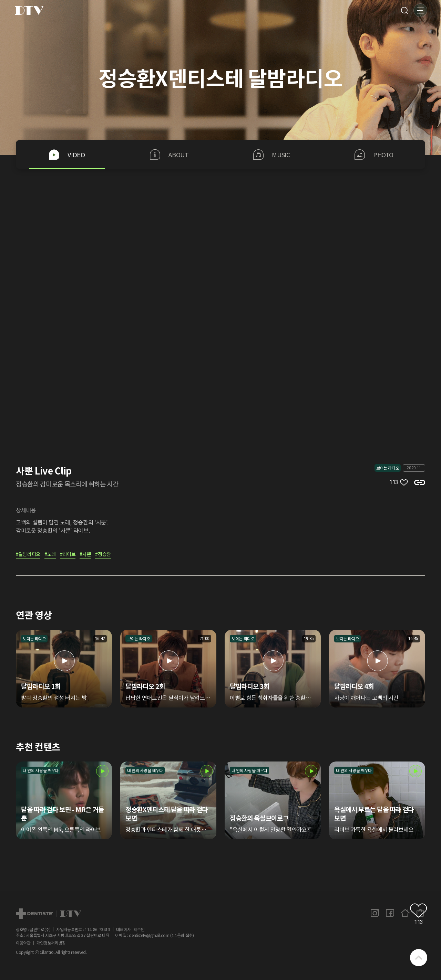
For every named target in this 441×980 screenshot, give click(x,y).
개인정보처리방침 (51, 943)
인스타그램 (375, 913)
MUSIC (271, 155)
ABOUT (169, 155)
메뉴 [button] (420, 10)
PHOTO (374, 155)
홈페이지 (405, 913)
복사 (420, 482)
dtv (48, 914)
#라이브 (68, 555)
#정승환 (103, 555)
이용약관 (23, 943)
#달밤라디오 (28, 555)
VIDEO (67, 155)
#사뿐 (85, 555)
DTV (29, 10)
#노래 (50, 555)
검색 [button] (404, 10)
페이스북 (390, 913)
